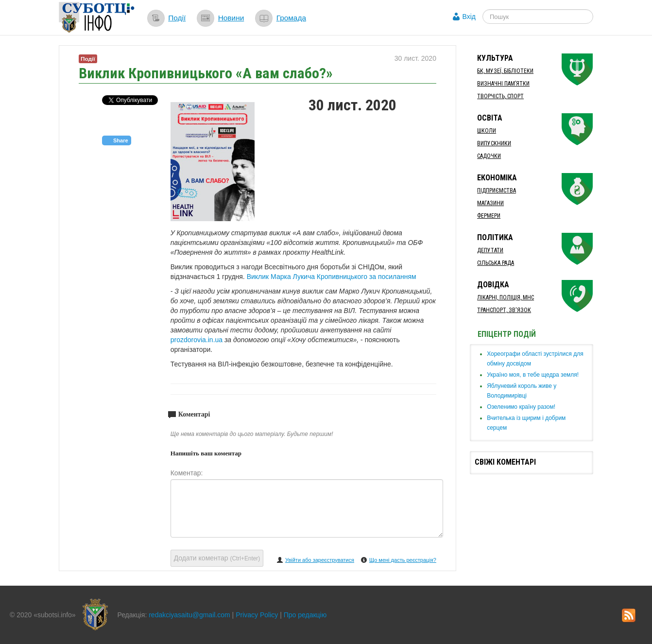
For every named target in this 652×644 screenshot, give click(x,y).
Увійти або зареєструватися (320, 560)
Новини (231, 18)
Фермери (489, 216)
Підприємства (497, 191)
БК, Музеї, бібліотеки (505, 71)
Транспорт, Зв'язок (504, 310)
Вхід (469, 17)
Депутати (490, 250)
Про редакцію (305, 615)
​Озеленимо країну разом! (521, 407)
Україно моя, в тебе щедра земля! (533, 375)
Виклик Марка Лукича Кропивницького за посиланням (332, 277)
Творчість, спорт (500, 96)
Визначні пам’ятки (503, 84)
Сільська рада (496, 263)
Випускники (494, 143)
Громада (291, 18)
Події (177, 18)
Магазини (490, 203)
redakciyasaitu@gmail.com (189, 615)
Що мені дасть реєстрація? (403, 560)
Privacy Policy (257, 615)
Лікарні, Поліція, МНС (506, 297)
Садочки (489, 156)
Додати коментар (217, 558)
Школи (487, 131)
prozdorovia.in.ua (197, 340)
